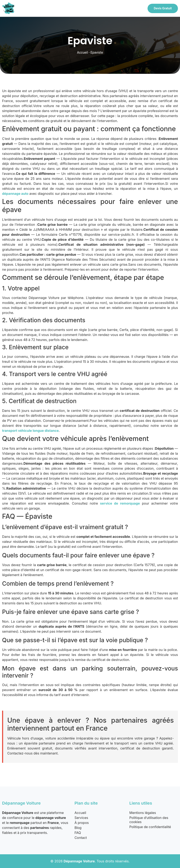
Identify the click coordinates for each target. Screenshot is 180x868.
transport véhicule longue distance (30, 431)
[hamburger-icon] (139, 8)
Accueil (82, 52)
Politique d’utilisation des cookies (149, 820)
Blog (78, 828)
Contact (81, 838)
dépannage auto (15, 194)
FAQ (78, 833)
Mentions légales (143, 813)
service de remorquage (120, 503)
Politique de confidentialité (150, 827)
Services (81, 818)
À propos (82, 823)
